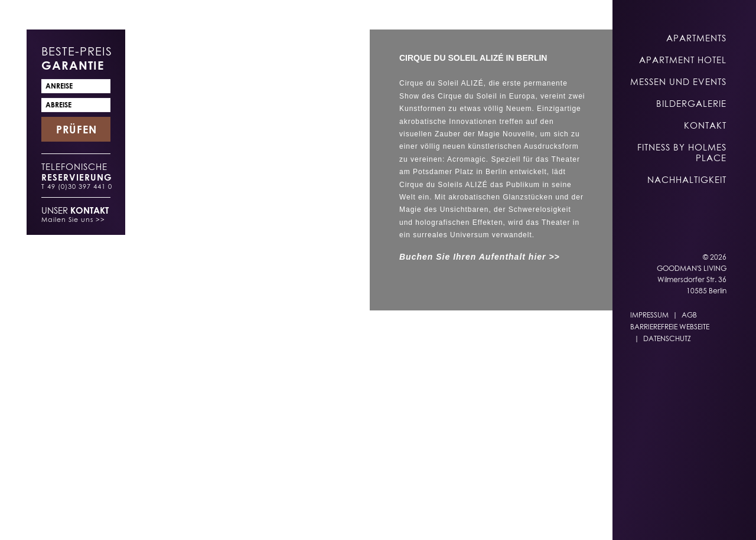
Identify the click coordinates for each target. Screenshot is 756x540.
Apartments (696, 38)
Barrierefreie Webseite (670, 327)
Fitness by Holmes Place (682, 152)
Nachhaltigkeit (687, 179)
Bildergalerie (691, 103)
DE (405, 517)
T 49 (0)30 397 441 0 (77, 186)
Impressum (649, 315)
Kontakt (705, 125)
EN (428, 517)
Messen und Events (678, 81)
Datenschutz (667, 338)
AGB (689, 315)
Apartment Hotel (683, 60)
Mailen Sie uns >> (73, 219)
